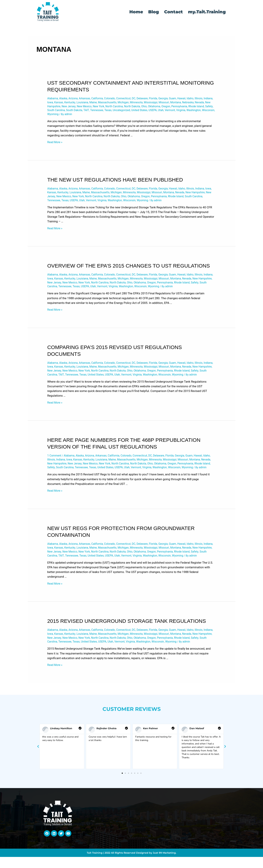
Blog (154, 12)
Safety (88, 111)
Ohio (184, 107)
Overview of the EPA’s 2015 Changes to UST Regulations (129, 269)
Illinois (52, 103)
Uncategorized (174, 111)
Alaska (65, 99)
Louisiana (106, 103)
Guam (184, 99)
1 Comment (55, 471)
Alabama (53, 99)
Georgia (173, 99)
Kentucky (92, 103)
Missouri (195, 103)
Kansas (81, 103)
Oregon (208, 107)
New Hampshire (83, 107)
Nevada (66, 107)
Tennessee (147, 111)
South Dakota (123, 111)
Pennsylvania (56, 111)
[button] (38, 780)
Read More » (55, 144)
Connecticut (130, 99)
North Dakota (171, 107)
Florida (163, 99)
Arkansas (88, 99)
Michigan (151, 103)
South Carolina (103, 111)
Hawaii (193, 99)
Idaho (203, 99)
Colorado (115, 99)
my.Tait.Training (207, 12)
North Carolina (152, 107)
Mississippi (181, 103)
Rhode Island (74, 111)
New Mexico (119, 107)
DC (141, 99)
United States (193, 111)
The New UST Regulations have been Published (115, 182)
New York (135, 107)
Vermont (60, 116)
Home (136, 12)
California (102, 99)
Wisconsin (102, 116)
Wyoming (116, 116)
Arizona (75, 99)
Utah (50, 116)
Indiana (62, 103)
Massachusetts (133, 103)
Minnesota (165, 103)
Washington (86, 116)
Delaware (151, 99)
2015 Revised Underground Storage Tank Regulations (127, 648)
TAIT (136, 111)
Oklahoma (195, 107)
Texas (159, 111)
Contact (173, 12)
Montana (208, 103)
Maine (118, 103)
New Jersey (102, 107)
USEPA (208, 111)
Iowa (71, 103)
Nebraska (54, 107)
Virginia (72, 116)
